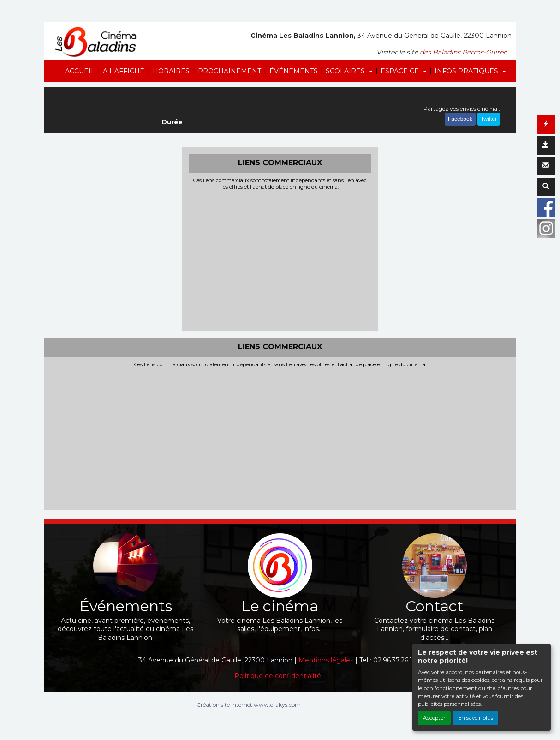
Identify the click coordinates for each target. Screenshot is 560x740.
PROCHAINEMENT (229, 71)
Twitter (489, 119)
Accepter (434, 718)
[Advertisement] (280, 259)
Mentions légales (326, 660)
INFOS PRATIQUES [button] (467, 71)
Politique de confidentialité (278, 676)
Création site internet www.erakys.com (249, 705)
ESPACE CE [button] (401, 71)
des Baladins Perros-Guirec (463, 52)
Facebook (460, 119)
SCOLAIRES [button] (346, 71)
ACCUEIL (80, 71)
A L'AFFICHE (124, 71)
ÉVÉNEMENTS (294, 71)
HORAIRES (171, 71)
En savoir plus (476, 718)
